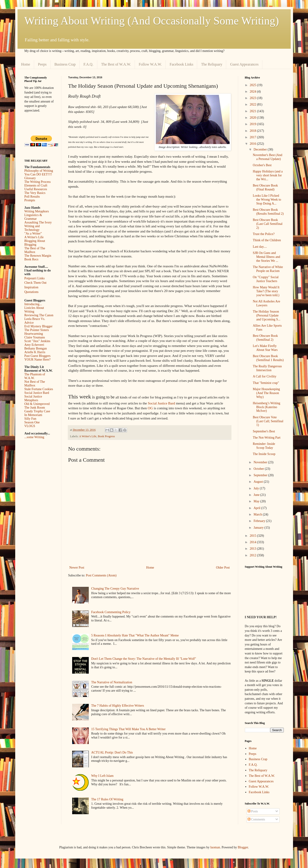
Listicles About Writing (34, 310)
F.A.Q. (88, 64)
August (259, 482)
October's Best (262, 165)
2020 (253, 118)
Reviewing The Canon (39, 315)
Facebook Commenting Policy (111, 612)
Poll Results (32, 197)
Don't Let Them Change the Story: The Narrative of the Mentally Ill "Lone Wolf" (144, 659)
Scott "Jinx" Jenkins (37, 341)
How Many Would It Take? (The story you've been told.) (266, 291)
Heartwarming (34, 334)
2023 (253, 98)
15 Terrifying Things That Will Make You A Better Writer (128, 729)
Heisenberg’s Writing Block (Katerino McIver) (266, 407)
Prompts (30, 200)
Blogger (243, 847)
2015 (253, 536)
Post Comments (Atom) (101, 575)
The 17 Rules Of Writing (107, 799)
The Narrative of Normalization (112, 682)
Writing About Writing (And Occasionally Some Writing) (152, 21)
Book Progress (106, 436)
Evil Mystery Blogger (38, 326)
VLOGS (30, 426)
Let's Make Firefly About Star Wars (265, 348)
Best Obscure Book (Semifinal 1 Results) (268, 358)
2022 (253, 104)
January (259, 528)
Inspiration (31, 287)
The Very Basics (35, 193)
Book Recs (31, 259)
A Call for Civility (264, 376)
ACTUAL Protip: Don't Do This (112, 752)
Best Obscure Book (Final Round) (265, 187)
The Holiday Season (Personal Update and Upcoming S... (267, 315)
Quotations (31, 292)
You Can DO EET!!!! (38, 174)
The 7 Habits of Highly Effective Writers (118, 706)
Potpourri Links (35, 278)
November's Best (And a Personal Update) (267, 157)
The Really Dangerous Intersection (267, 368)
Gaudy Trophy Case (37, 411)
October (259, 469)
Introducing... (33, 304)
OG (150, 408)
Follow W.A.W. (150, 64)
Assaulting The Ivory (38, 222)
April (257, 508)
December (261, 149)
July (257, 488)
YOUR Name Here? (38, 360)
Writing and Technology (32, 228)
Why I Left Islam (102, 776)
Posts (253, 811)
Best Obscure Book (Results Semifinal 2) (268, 212)
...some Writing (34, 437)
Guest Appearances (244, 64)
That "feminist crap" (266, 383)
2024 (253, 92)
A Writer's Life (88, 436)
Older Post (223, 568)
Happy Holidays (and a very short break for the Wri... (268, 175)
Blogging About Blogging (35, 243)
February (260, 521)
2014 (253, 542)
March (258, 514)
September (261, 475)
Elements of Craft (36, 185)
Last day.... (260, 247)
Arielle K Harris (35, 352)
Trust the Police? (264, 234)
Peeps (42, 64)
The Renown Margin (38, 256)
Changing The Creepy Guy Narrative (115, 589)
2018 (253, 131)
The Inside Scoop (264, 454)
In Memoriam (33, 415)
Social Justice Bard (161, 403)
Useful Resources (36, 189)
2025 (253, 85)
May (257, 501)
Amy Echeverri (34, 345)
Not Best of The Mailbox (35, 384)
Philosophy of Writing (39, 171)
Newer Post (77, 568)
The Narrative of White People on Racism (268, 269)
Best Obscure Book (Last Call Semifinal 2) (268, 224)
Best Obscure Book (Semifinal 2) (265, 338)
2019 (253, 124)
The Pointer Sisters (37, 330)
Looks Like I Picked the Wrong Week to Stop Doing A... (267, 200)
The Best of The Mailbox (35, 250)
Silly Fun (30, 419)
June (257, 495)
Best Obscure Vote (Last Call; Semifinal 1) (268, 421)
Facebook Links (182, 64)
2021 (253, 111)
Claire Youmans (35, 337)
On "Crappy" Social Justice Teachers (266, 279)
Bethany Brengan (36, 348)
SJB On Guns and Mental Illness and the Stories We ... (266, 257)
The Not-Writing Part (267, 438)
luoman (215, 847)
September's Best (264, 431)
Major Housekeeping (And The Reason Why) (266, 393)
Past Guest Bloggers (38, 356)
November (261, 462)
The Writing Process (38, 182)
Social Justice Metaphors (33, 398)
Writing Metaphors (37, 211)
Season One (32, 422)
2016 (253, 144)
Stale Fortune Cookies (39, 389)
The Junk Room (35, 408)
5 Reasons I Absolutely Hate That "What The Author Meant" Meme (135, 635)
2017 (253, 137)
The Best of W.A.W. (116, 64)
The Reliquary (212, 64)
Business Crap (65, 64)
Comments (256, 819)
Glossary (30, 178)
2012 (253, 555)
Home (26, 64)
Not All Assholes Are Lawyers (266, 303)
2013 (253, 549)
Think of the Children (267, 240)
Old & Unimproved (37, 404)
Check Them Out (36, 283)
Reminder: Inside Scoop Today (264, 446)
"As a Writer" (33, 234)
